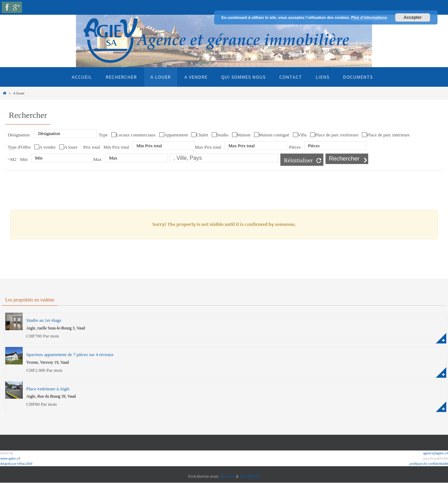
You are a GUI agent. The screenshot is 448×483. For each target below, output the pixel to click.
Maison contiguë (274, 135)
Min (24, 159)
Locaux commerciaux (136, 135)
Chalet (202, 135)
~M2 (12, 159)
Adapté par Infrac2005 (16, 464)
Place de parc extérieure (337, 135)
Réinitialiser (298, 160)
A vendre (47, 147)
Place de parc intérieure (388, 135)
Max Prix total (208, 147)
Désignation (19, 135)
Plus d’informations (369, 17)
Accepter (412, 17)
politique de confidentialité (429, 464)
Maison (244, 135)
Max (98, 159)
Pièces (295, 147)
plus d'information (441, 338)
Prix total (92, 147)
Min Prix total (116, 147)
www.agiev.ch (10, 458)
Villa (302, 135)
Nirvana (227, 476)
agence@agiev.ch (435, 453)
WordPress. (250, 476)
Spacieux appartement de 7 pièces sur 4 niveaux (70, 354)
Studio (223, 135)
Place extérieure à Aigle (48, 389)
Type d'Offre (19, 147)
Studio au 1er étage (44, 320)
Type (103, 135)
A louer (71, 147)
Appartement (176, 135)
